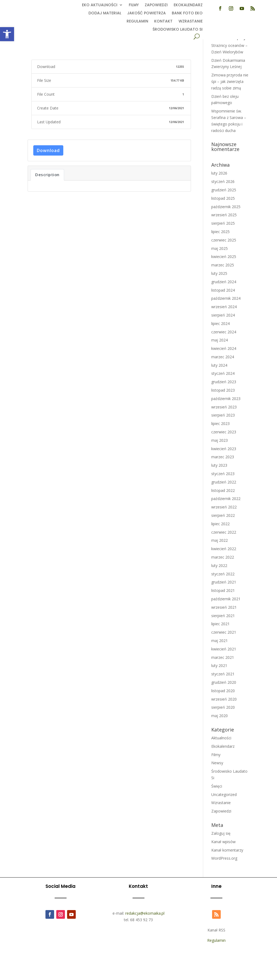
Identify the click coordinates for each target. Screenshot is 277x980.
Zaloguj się (221, 833)
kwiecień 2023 (224, 449)
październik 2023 (226, 399)
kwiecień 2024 (224, 348)
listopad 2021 (223, 590)
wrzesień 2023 (224, 407)
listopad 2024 (223, 290)
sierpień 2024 (223, 315)
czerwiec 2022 (224, 532)
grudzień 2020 (224, 682)
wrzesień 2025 (224, 215)
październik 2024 (226, 298)
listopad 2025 (223, 198)
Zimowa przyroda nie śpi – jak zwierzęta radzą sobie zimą (230, 81)
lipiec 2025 (220, 232)
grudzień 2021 (224, 582)
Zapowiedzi (156, 5)
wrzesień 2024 (224, 307)
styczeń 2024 (223, 373)
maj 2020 (220, 716)
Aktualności (221, 738)
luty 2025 (219, 273)
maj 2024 (220, 340)
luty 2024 (219, 365)
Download (48, 150)
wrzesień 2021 (224, 607)
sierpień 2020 (223, 707)
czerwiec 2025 (224, 240)
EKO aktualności (100, 5)
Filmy (134, 5)
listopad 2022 (223, 490)
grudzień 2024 (224, 282)
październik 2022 (226, 499)
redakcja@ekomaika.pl (145, 913)
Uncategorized (224, 794)
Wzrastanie (191, 22)
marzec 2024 (223, 357)
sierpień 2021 (223, 616)
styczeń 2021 (223, 674)
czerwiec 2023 (224, 432)
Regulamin (137, 22)
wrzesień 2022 (224, 507)
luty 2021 (219, 665)
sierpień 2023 (223, 415)
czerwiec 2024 (224, 332)
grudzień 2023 (224, 382)
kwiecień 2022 (224, 549)
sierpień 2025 (223, 223)
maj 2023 (220, 440)
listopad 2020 (223, 691)
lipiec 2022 (220, 524)
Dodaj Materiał (105, 13)
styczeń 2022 (223, 574)
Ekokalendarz (188, 5)
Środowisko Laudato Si (178, 30)
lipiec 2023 (220, 423)
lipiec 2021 (220, 624)
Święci (217, 786)
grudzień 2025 (224, 190)
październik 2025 (226, 207)
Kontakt (163, 22)
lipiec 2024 (220, 323)
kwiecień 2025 (224, 257)
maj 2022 (220, 540)
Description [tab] (47, 175)
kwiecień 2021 (224, 649)
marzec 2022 (223, 557)
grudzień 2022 (224, 482)
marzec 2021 (223, 657)
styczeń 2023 (223, 474)
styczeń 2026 (223, 181)
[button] (7, 34)
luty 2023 (219, 465)
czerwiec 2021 (224, 632)
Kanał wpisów (223, 842)
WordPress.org (224, 858)
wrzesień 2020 (224, 699)
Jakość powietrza (146, 13)
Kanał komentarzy (227, 850)
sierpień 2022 (223, 515)
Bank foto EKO (187, 13)
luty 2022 (219, 565)
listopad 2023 (223, 390)
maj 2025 (220, 248)
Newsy (217, 763)
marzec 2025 (223, 265)
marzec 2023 (223, 457)
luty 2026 (219, 173)
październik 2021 (226, 599)
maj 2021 (220, 641)
